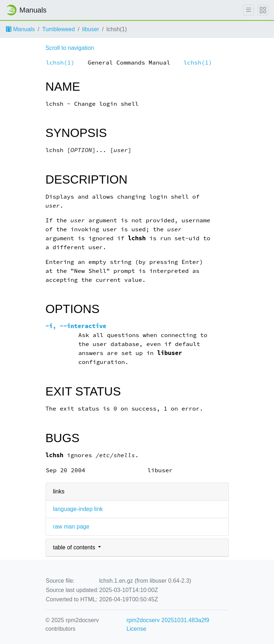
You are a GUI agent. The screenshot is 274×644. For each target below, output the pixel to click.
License (136, 629)
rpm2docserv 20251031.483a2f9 (168, 620)
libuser (91, 29)
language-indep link (78, 509)
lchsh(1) (60, 63)
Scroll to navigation (70, 48)
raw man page (71, 527)
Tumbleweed (58, 29)
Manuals (20, 29)
